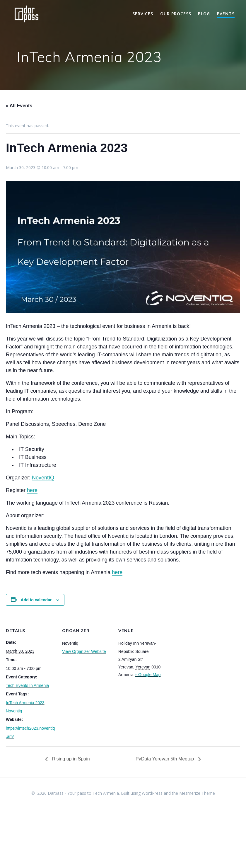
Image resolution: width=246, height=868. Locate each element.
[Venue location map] (205, 655)
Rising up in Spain (70, 759)
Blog (204, 14)
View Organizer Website (84, 651)
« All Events (19, 106)
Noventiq (14, 711)
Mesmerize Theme (197, 793)
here (32, 490)
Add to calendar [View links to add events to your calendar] (36, 600)
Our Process (176, 14)
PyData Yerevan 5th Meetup (165, 759)
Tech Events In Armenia (27, 685)
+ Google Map (148, 675)
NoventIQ (43, 478)
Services (143, 14)
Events (226, 14)
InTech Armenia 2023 (25, 703)
